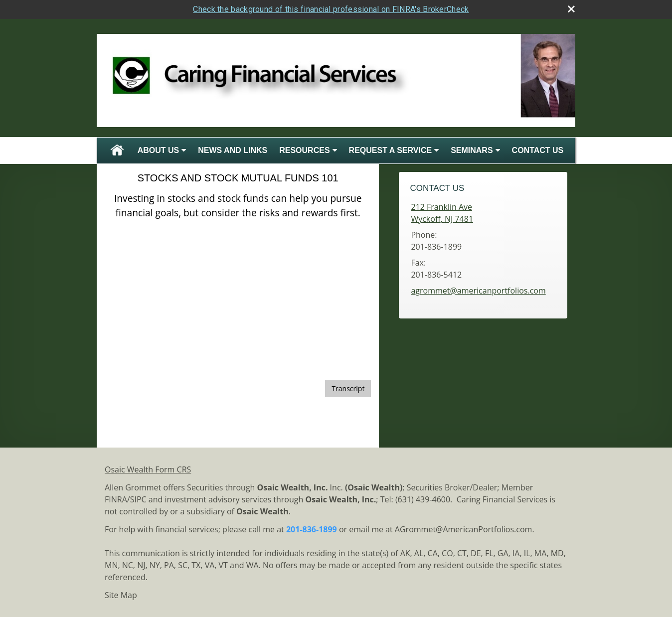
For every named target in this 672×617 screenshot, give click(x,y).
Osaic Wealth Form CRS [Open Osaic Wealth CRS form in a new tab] (148, 469)
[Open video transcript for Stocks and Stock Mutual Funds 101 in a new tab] (348, 388)
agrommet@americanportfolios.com (478, 291)
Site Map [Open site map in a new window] (121, 595)
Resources (304, 150)
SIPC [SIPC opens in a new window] (138, 499)
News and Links (233, 150)
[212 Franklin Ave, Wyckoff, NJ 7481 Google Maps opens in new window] (442, 213)
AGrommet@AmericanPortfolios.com (464, 529)
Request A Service (391, 150)
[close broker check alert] (571, 9)
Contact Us (538, 150)
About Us (159, 150)
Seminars (472, 150)
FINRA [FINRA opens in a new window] (116, 499)
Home (117, 151)
